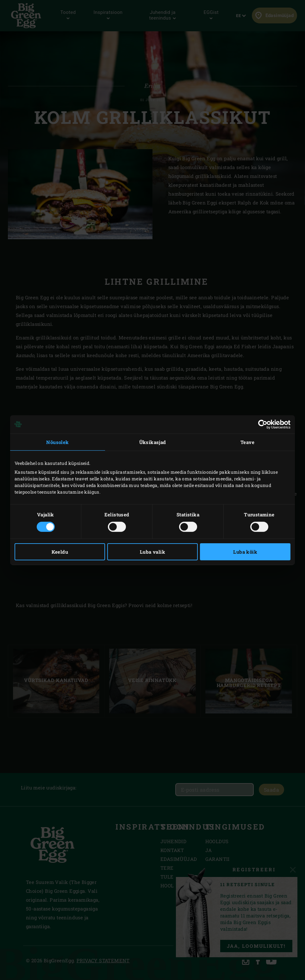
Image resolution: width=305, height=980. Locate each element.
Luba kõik (245, 552)
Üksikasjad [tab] (153, 442)
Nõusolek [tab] (57, 442)
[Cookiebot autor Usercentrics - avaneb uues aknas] (263, 424)
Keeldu (60, 552)
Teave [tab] (247, 442)
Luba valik (152, 552)
